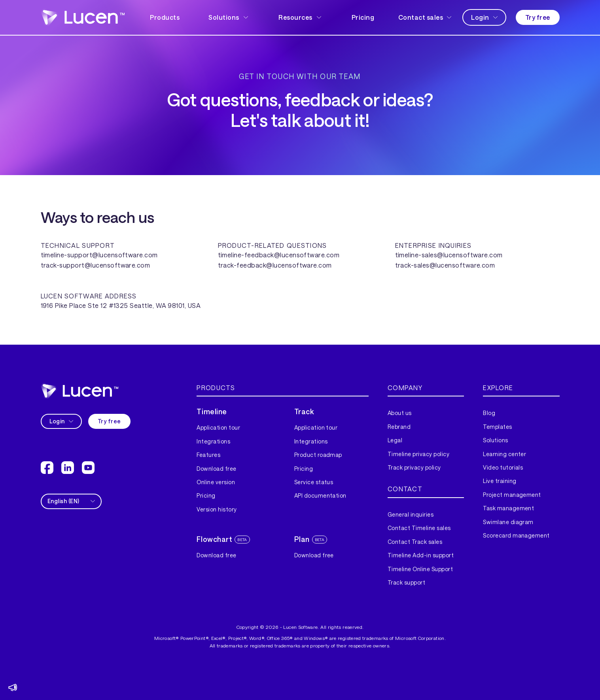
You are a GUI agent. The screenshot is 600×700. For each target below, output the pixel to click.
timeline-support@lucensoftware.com (99, 255)
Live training (500, 481)
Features (208, 455)
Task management (508, 508)
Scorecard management (516, 535)
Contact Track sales (415, 542)
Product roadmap (318, 455)
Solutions (495, 440)
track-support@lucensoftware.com (96, 265)
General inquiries (411, 514)
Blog (489, 413)
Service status (314, 482)
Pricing (363, 17)
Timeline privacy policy (418, 454)
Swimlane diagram (508, 522)
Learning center (504, 454)
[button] (229, 17)
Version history (217, 509)
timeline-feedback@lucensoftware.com (279, 255)
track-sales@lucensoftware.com (445, 265)
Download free (216, 469)
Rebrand (399, 427)
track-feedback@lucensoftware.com (275, 265)
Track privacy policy (414, 467)
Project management (512, 495)
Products (165, 17)
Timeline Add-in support (421, 555)
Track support (406, 582)
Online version (216, 482)
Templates (497, 427)
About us (400, 413)
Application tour (218, 427)
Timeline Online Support (420, 569)
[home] (83, 17)
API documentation (320, 495)
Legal (395, 440)
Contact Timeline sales (419, 528)
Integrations (213, 441)
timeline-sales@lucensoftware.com (449, 255)
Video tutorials (503, 467)
